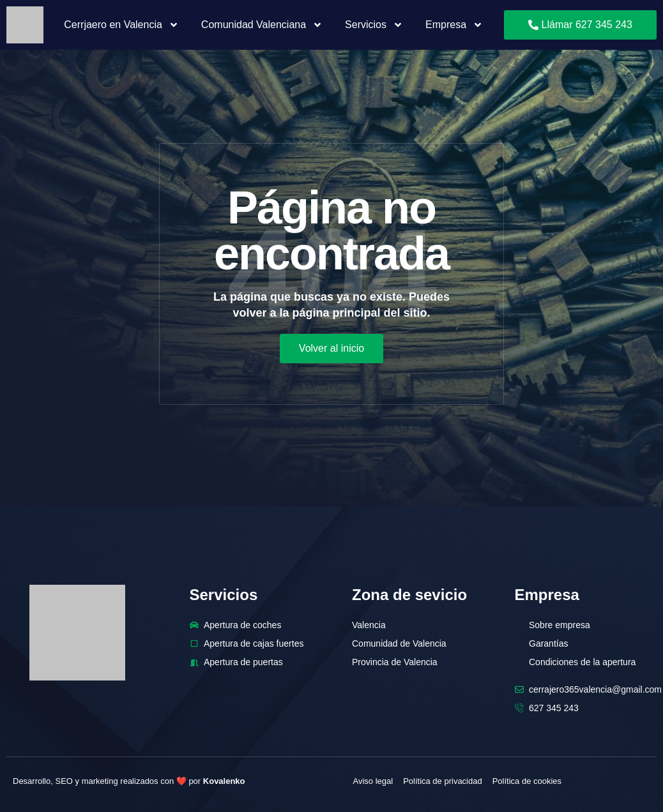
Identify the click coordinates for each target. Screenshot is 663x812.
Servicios (374, 25)
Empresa (454, 25)
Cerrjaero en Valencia (121, 25)
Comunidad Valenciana (262, 25)
